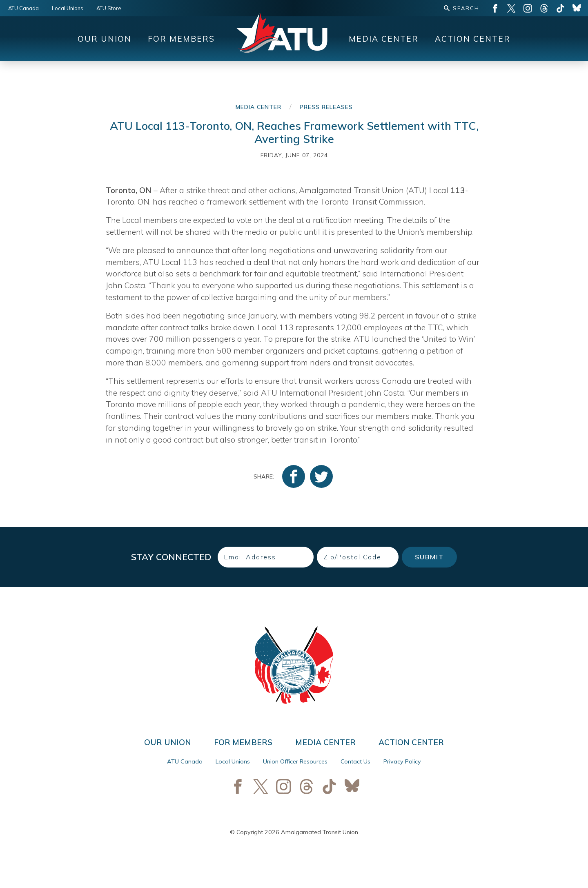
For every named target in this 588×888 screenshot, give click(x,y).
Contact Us (355, 761)
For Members (181, 39)
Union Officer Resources (295, 761)
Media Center (384, 39)
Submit (429, 557)
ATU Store (109, 8)
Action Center (473, 39)
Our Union (105, 39)
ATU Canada (23, 8)
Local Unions (68, 8)
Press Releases (326, 107)
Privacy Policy (402, 761)
